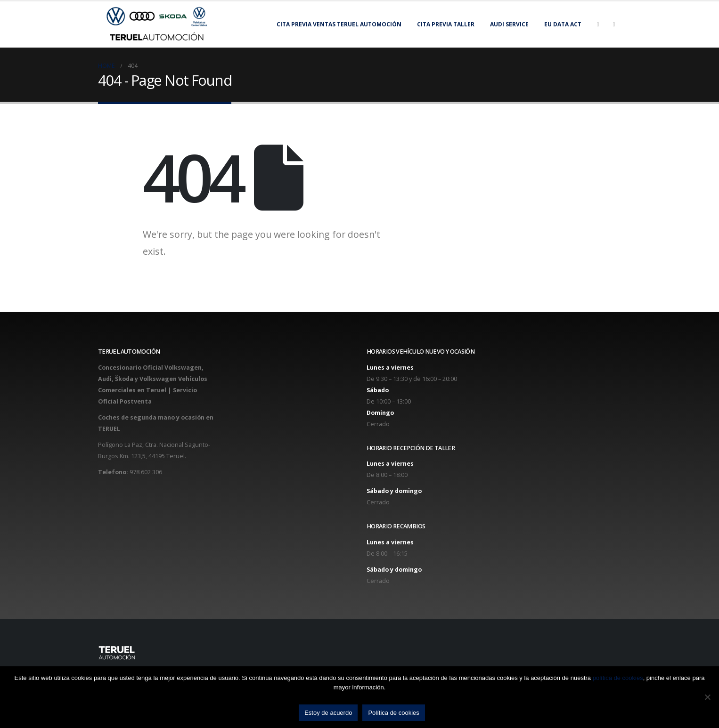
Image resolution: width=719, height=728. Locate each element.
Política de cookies (393, 713)
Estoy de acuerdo (328, 713)
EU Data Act (563, 24)
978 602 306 (146, 472)
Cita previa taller (446, 24)
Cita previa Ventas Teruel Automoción (339, 24)
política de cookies (618, 678)
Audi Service (509, 24)
